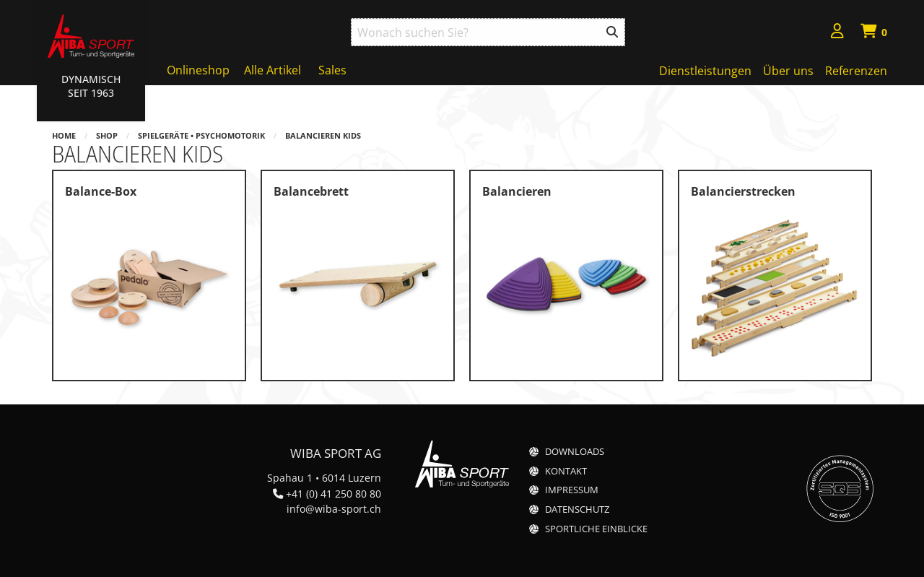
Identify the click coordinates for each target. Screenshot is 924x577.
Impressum (572, 490)
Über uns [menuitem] (788, 71)
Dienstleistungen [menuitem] (705, 71)
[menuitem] (837, 33)
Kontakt (566, 471)
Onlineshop (198, 70)
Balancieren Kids (323, 135)
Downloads (575, 452)
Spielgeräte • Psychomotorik (201, 135)
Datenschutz (577, 509)
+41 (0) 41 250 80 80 (334, 494)
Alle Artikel (273, 70)
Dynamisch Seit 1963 (91, 86)
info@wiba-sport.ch (334, 509)
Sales (332, 70)
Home (64, 135)
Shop (107, 135)
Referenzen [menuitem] (856, 71)
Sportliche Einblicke (596, 529)
